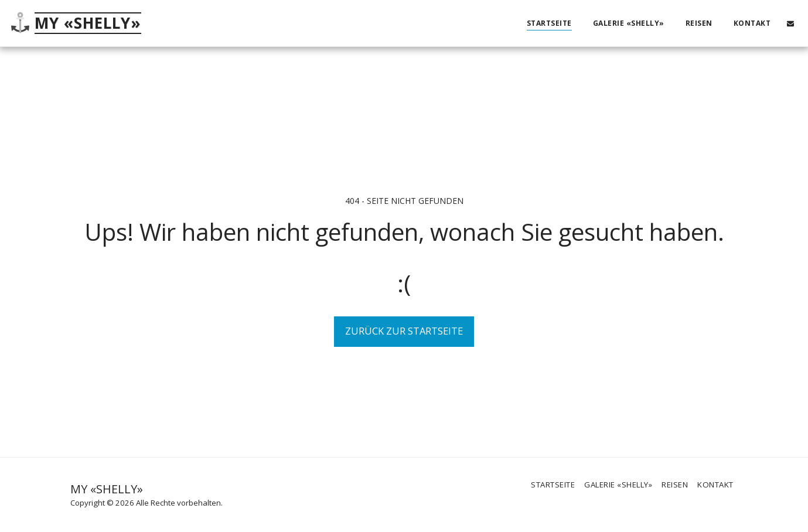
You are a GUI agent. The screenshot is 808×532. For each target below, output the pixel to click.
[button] (790, 23)
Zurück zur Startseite (404, 331)
